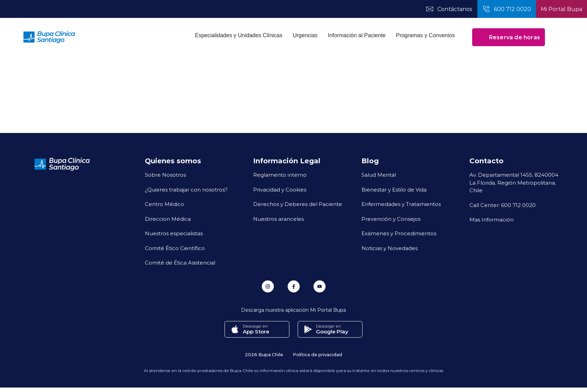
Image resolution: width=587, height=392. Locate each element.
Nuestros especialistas (174, 233)
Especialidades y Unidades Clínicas (238, 35)
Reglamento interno (280, 175)
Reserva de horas (509, 37)
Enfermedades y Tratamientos (401, 204)
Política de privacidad (317, 354)
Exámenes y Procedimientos (399, 233)
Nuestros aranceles (278, 219)
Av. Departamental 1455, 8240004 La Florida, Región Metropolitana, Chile (514, 182)
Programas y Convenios (425, 35)
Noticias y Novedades (390, 248)
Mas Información (491, 219)
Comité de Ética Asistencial (180, 262)
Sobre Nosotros (165, 175)
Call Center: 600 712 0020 (503, 205)
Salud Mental (379, 175)
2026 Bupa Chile (264, 354)
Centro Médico (165, 204)
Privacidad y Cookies (280, 189)
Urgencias (305, 35)
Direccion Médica (168, 219)
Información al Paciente (357, 35)
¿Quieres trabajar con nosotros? (186, 189)
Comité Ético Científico (175, 248)
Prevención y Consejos (391, 219)
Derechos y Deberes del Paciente (298, 204)
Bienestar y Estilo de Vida (394, 189)
